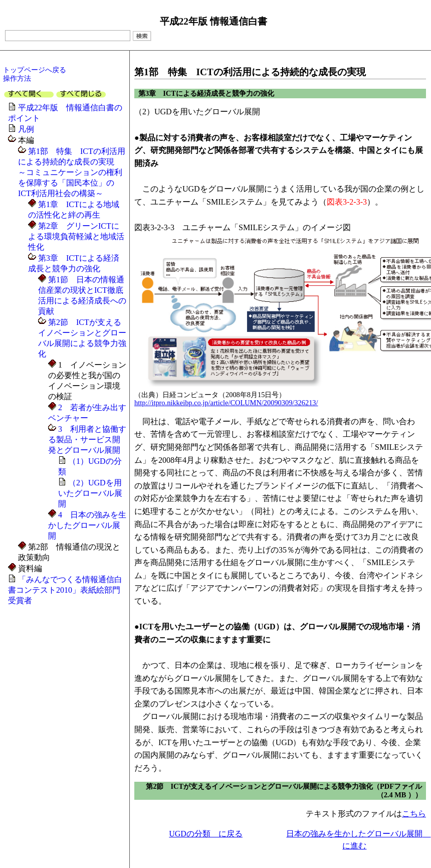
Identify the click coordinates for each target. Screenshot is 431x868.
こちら (414, 814)
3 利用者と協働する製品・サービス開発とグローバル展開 (87, 440)
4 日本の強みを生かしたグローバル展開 (87, 525)
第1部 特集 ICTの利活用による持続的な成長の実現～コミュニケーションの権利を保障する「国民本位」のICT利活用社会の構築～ (72, 172)
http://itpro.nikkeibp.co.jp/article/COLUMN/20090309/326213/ (226, 403)
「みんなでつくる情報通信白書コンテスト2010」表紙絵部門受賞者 (65, 590)
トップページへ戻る (35, 70)
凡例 (26, 129)
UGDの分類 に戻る (206, 834)
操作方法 (17, 78)
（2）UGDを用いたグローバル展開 (90, 493)
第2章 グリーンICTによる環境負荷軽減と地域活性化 (76, 236)
